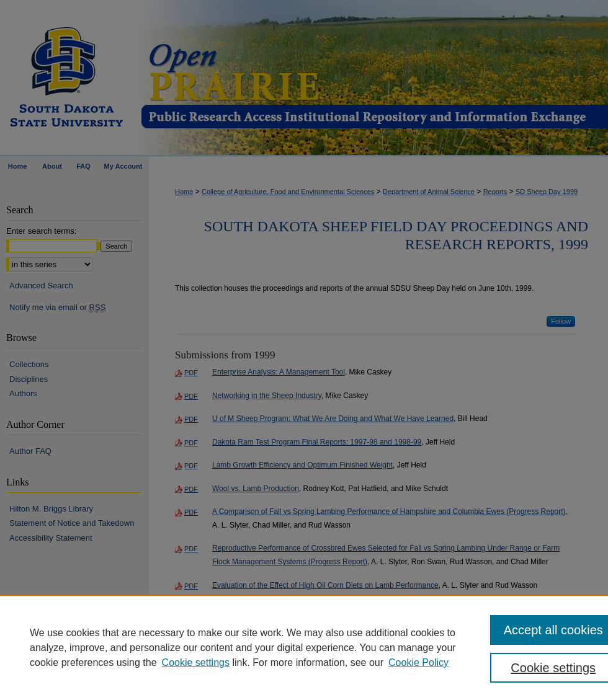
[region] (304, 647)
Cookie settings (196, 662)
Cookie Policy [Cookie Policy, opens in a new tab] (418, 662)
